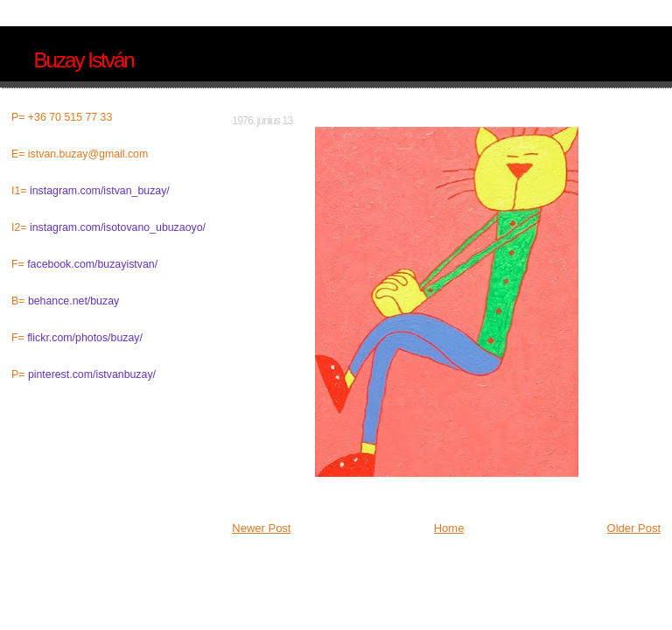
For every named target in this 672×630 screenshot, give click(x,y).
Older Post (634, 528)
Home (449, 528)
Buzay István (83, 60)
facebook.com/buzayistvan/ (92, 264)
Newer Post (261, 528)
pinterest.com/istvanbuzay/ (92, 374)
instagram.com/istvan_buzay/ (100, 191)
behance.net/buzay (73, 301)
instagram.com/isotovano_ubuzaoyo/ (118, 227)
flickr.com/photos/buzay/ (85, 338)
